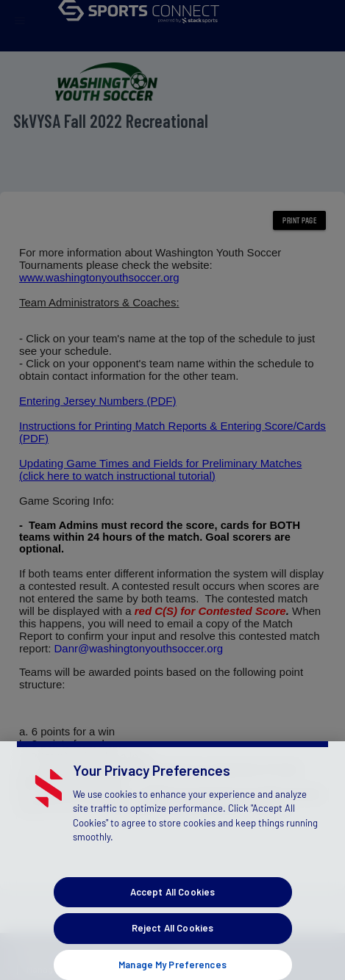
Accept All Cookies (172, 899)
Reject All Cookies (172, 936)
